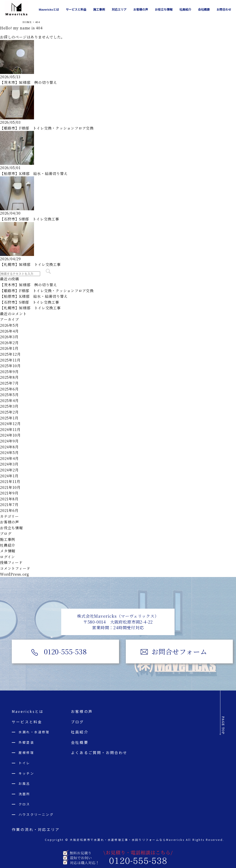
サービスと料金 (27, 722)
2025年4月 (9, 401)
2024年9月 (9, 441)
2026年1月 (9, 348)
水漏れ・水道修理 (34, 732)
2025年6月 (9, 389)
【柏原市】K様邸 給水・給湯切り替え (34, 174)
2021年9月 (9, 493)
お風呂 (24, 784)
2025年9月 (9, 372)
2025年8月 (9, 377)
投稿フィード (11, 562)
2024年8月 (9, 447)
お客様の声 (10, 522)
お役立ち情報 (11, 528)
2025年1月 (9, 418)
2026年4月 (9, 331)
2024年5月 (9, 453)
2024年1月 (9, 476)
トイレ (24, 763)
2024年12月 (10, 424)
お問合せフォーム (180, 651)
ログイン (7, 557)
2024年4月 (9, 458)
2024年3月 (9, 464)
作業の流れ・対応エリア (36, 829)
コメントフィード (15, 568)
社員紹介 (8, 545)
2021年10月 (10, 487)
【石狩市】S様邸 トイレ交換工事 (30, 219)
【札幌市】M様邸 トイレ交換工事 (30, 264)
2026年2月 (9, 343)
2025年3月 (9, 406)
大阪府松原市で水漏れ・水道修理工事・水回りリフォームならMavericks (127, 840)
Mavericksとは (28, 712)
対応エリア (119, 10)
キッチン (26, 773)
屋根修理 (26, 753)
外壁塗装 (26, 742)
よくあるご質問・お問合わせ (99, 753)
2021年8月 (9, 499)
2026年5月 (9, 325)
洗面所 (24, 794)
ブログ (6, 533)
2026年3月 (9, 337)
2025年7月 (9, 383)
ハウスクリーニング (36, 815)
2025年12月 (10, 354)
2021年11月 (10, 481)
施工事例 (8, 539)
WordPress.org (15, 574)
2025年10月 (10, 366)
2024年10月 (10, 435)
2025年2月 (9, 412)
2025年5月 (9, 395)
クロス (24, 804)
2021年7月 (9, 505)
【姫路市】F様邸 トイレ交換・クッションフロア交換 (47, 128)
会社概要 (80, 742)
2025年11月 (10, 360)
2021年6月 (9, 510)
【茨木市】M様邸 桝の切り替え (29, 82)
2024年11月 (10, 429)
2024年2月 (9, 470)
